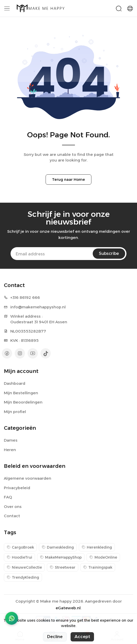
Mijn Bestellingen (21, 393)
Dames (11, 440)
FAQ (8, 497)
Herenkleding (97, 547)
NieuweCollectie (24, 567)
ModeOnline (103, 557)
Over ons (13, 507)
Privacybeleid (17, 488)
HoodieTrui (19, 557)
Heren (10, 450)
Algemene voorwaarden (28, 478)
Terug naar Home (68, 180)
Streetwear (63, 567)
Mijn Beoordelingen (23, 402)
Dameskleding (58, 547)
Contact (12, 516)
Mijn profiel (15, 412)
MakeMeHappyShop (61, 557)
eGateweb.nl (68, 608)
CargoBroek (20, 547)
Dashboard (15, 383)
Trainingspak (98, 567)
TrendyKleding (23, 577)
